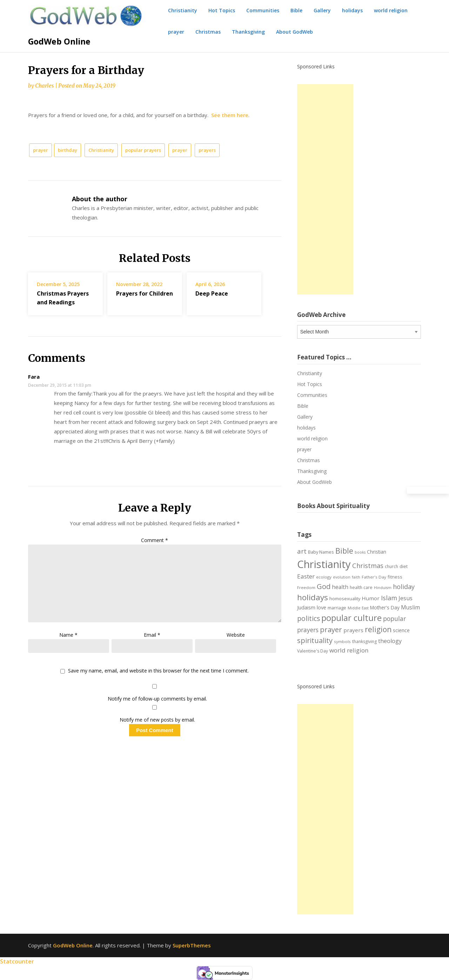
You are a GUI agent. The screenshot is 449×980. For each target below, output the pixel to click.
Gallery (322, 10)
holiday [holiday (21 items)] (404, 587)
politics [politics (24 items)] (309, 619)
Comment (155, 540)
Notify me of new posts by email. (157, 720)
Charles (44, 86)
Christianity (183, 10)
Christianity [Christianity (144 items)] (324, 564)
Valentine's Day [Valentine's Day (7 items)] (313, 651)
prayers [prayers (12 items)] (353, 630)
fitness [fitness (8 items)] (395, 577)
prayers (207, 150)
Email (152, 635)
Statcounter (17, 961)
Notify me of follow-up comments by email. (157, 699)
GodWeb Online (59, 41)
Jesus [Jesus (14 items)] (406, 598)
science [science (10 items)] (401, 630)
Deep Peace (212, 293)
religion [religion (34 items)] (378, 629)
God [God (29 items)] (324, 586)
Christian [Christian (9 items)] (377, 552)
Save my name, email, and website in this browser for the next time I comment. (158, 671)
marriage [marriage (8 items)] (337, 608)
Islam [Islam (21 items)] (389, 598)
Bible (296, 10)
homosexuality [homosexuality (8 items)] (345, 599)
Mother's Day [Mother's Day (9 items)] (385, 607)
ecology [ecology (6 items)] (324, 577)
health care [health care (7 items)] (361, 587)
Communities (263, 10)
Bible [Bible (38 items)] (344, 551)
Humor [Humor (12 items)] (371, 598)
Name (68, 635)
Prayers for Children (145, 293)
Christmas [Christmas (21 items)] (368, 566)
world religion (391, 10)
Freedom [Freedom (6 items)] (306, 587)
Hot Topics (222, 10)
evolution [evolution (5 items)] (342, 577)
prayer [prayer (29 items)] (331, 629)
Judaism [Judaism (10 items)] (306, 607)
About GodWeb (294, 32)
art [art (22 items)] (302, 551)
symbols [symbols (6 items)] (342, 641)
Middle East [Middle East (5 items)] (358, 608)
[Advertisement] (325, 189)
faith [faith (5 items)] (356, 577)
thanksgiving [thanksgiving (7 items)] (364, 641)
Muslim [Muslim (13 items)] (410, 607)
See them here (230, 115)
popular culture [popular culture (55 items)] (351, 618)
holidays (352, 10)
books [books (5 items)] (360, 552)
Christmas (208, 32)
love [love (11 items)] (321, 607)
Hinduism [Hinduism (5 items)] (383, 588)
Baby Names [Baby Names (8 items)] (321, 552)
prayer (176, 32)
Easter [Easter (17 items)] (306, 576)
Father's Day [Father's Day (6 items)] (374, 577)
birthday (68, 150)
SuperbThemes (192, 945)
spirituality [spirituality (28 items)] (315, 640)
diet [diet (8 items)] (404, 566)
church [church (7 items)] (391, 566)
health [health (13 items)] (340, 587)
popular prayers (143, 150)
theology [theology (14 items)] (390, 641)
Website (236, 635)
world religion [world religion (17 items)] (349, 650)
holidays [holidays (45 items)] (313, 597)
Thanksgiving (248, 32)
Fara (34, 377)
